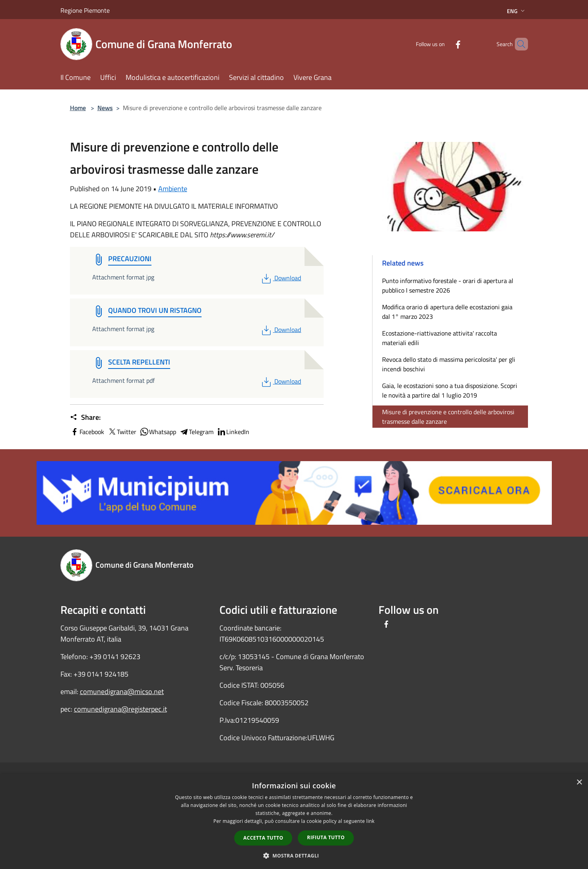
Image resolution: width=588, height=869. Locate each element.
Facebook (87, 432)
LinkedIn (233, 432)
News (105, 108)
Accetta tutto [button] (263, 838)
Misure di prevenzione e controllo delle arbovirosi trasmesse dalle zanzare (448, 417)
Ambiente (173, 189)
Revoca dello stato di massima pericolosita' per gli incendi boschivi (449, 364)
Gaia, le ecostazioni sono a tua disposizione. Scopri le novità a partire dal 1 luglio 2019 (450, 390)
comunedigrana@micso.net (122, 692)
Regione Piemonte (85, 10)
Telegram (196, 432)
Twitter (122, 432)
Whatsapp (158, 432)
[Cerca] (518, 44)
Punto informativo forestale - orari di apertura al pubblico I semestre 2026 (448, 285)
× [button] (579, 783)
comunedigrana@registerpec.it (120, 709)
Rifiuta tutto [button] (326, 837)
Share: (85, 417)
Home (78, 108)
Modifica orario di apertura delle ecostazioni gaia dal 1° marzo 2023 (447, 312)
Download (280, 278)
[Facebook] (444, 44)
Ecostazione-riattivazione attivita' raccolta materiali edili (440, 338)
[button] (294, 855)
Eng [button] (517, 11)
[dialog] (294, 821)
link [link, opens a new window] (370, 821)
